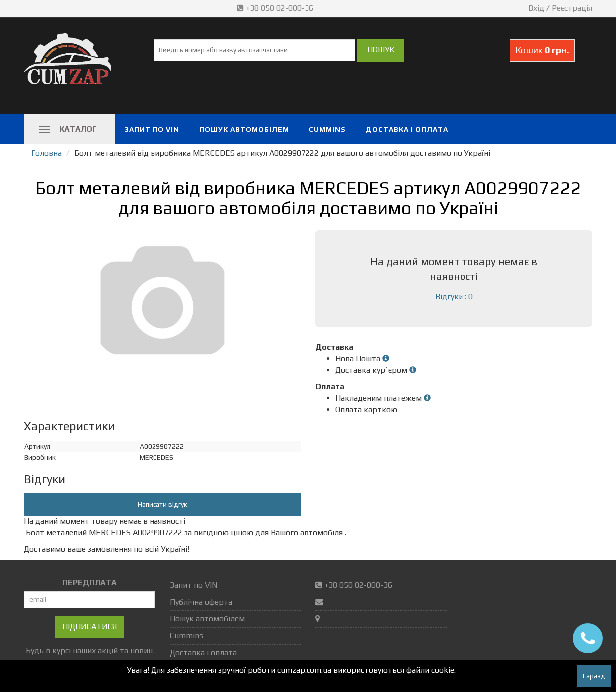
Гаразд (594, 676)
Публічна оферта (201, 602)
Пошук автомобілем (244, 129)
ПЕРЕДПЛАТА (89, 583)
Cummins (327, 129)
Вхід (536, 8)
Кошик (542, 50)
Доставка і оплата (407, 129)
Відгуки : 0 (454, 297)
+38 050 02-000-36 (276, 8)
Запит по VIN (152, 129)
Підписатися (89, 626)
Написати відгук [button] (162, 504)
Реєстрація (572, 8)
